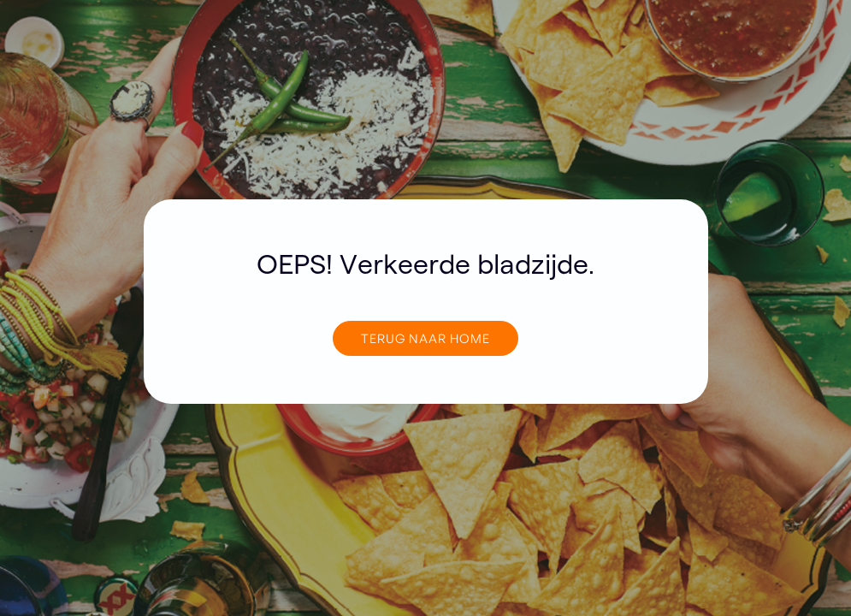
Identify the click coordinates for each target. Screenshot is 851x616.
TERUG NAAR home (425, 338)
